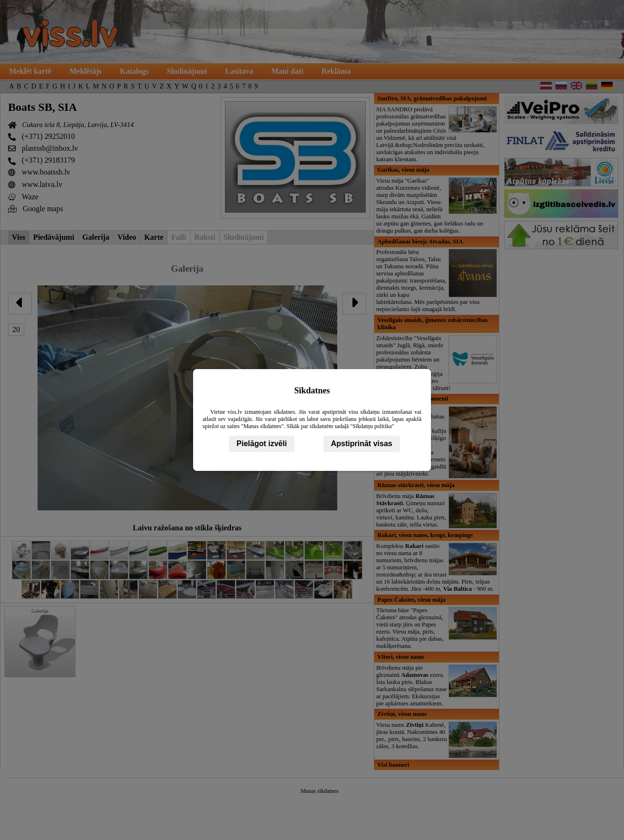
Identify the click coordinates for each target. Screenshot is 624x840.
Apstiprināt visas (362, 444)
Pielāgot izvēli (262, 444)
